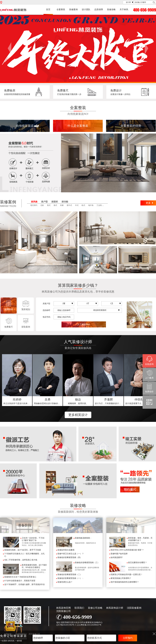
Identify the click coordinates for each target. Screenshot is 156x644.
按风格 (34, 202)
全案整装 (61, 9)
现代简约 (34, 205)
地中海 (91, 205)
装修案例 (73, 9)
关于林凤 (124, 9)
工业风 (99, 205)
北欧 (42, 205)
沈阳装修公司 (64, 611)
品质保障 (99, 9)
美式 (49, 205)
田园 (107, 205)
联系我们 (79, 608)
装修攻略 (111, 9)
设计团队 (86, 9)
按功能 (65, 202)
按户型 (44, 202)
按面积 (55, 202)
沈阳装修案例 (134, 608)
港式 (55, 205)
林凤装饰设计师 (115, 608)
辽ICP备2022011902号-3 (66, 625)
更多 (148, 203)
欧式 (83, 205)
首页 (48, 9)
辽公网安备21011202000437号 (89, 625)
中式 (77, 205)
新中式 (69, 205)
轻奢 (62, 205)
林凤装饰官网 (64, 608)
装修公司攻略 (95, 608)
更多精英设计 (78, 415)
